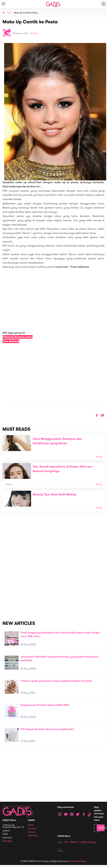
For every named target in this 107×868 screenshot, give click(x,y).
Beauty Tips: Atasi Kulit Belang (54, 495)
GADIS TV (74, 842)
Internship (33, 836)
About (31, 825)
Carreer (32, 832)
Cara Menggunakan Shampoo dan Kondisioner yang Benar (57, 441)
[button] (102, 415)
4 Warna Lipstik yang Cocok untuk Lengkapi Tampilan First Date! (56, 681)
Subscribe (102, 828)
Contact (32, 829)
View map (7, 841)
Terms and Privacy (77, 861)
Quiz (61, 842)
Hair (9, 13)
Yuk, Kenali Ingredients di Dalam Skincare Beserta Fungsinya (63, 469)
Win (66, 842)
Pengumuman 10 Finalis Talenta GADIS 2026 (45, 705)
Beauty (34, 33)
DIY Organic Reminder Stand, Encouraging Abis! (47, 729)
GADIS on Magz (88, 842)
